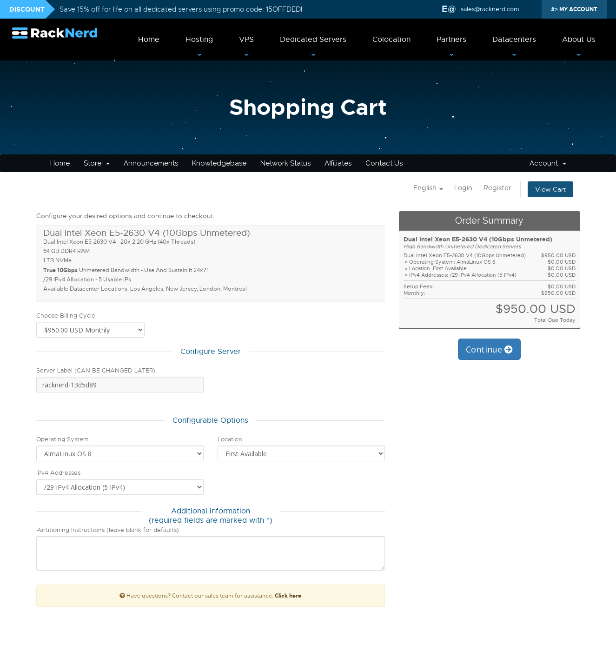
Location (230, 439)
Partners (451, 40)
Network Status (285, 163)
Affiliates (338, 163)
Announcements (151, 163)
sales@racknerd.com (489, 9)
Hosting (199, 40)
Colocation (391, 40)
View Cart (550, 189)
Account (548, 163)
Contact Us (384, 163)
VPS (246, 40)
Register (497, 188)
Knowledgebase (219, 163)
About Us (579, 40)
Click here (288, 596)
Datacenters (514, 40)
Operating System (62, 439)
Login (463, 188)
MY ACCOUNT (578, 9)
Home (149, 40)
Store (97, 163)
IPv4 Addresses (58, 473)
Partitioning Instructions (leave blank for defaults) (108, 530)
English (428, 188)
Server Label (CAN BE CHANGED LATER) (96, 370)
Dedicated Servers (313, 40)
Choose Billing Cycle (66, 316)
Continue (489, 349)
